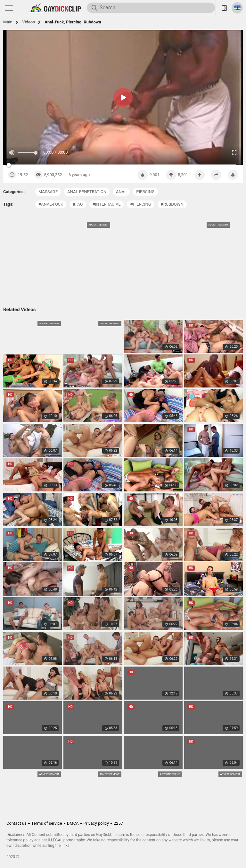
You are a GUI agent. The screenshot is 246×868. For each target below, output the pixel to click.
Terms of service (47, 823)
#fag (78, 204)
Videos (29, 22)
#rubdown (172, 204)
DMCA (73, 823)
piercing (145, 192)
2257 (118, 823)
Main (8, 22)
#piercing (140, 204)
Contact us (16, 823)
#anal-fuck (51, 204)
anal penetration (87, 192)
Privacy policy (96, 823)
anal (121, 192)
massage (48, 192)
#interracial (107, 204)
